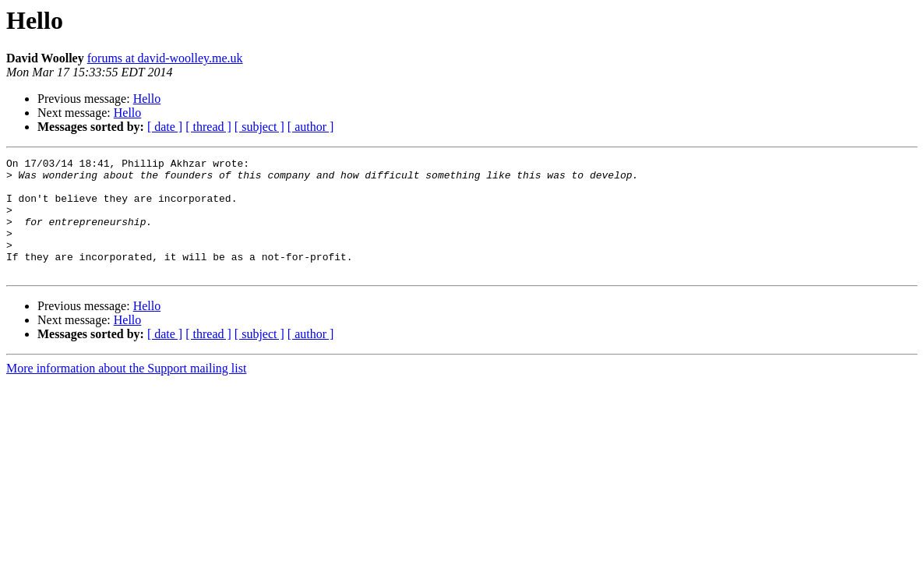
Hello (147, 99)
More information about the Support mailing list (126, 392)
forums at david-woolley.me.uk (165, 58)
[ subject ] (259, 127)
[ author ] (311, 127)
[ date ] (165, 127)
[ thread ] (208, 127)
